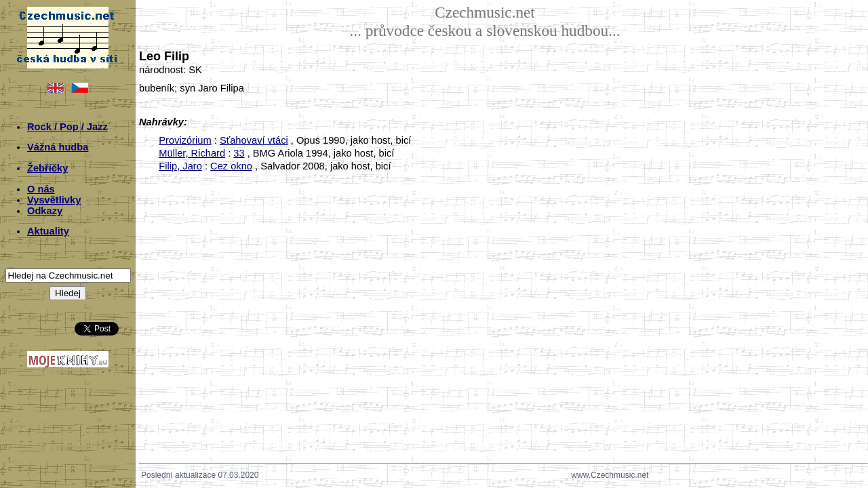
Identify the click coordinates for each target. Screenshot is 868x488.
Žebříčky (47, 168)
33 (239, 153)
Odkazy (45, 211)
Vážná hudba (58, 147)
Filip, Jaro (180, 166)
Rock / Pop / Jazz (67, 127)
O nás (41, 189)
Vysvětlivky (54, 200)
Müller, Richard (192, 153)
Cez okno (231, 166)
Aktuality (48, 231)
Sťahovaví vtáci (254, 140)
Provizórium (185, 140)
